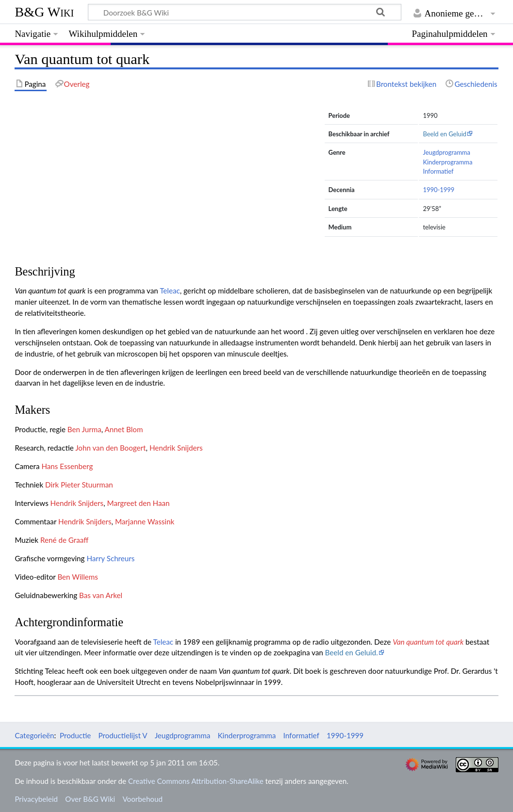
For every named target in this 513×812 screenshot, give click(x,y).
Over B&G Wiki (90, 799)
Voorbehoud (142, 799)
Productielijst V (123, 735)
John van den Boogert (110, 448)
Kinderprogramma (447, 162)
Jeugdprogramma (446, 152)
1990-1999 (439, 190)
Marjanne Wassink (145, 521)
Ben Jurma (84, 429)
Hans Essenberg (67, 466)
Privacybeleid (36, 799)
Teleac (170, 291)
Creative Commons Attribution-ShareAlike (196, 781)
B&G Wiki (44, 12)
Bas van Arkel (101, 595)
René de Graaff (64, 540)
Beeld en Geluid (445, 134)
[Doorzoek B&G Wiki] (244, 12)
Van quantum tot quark (428, 642)
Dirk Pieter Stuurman (79, 485)
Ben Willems (77, 577)
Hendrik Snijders (176, 448)
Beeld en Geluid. (352, 652)
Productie (75, 735)
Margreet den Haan (139, 503)
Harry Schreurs (110, 558)
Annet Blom (124, 429)
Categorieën (34, 735)
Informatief (438, 171)
